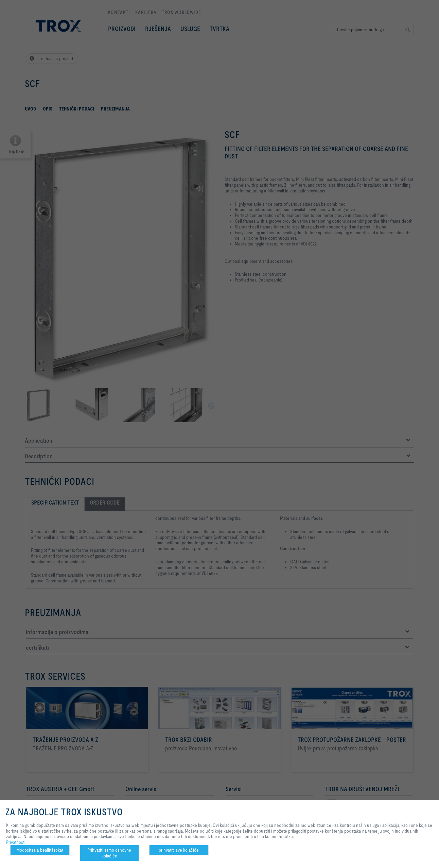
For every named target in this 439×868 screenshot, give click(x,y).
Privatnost (15, 842)
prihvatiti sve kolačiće (179, 850)
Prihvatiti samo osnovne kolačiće (109, 853)
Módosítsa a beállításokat (40, 850)
